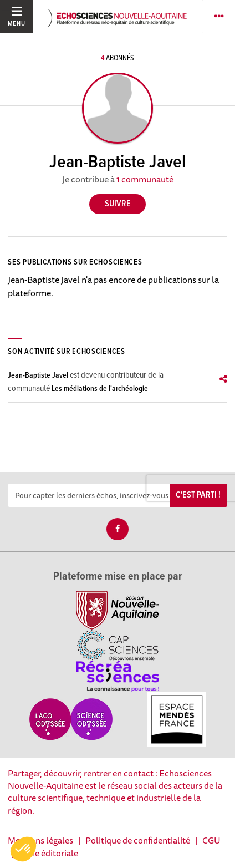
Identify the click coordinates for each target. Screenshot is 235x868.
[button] (23, 849)
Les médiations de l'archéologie (100, 389)
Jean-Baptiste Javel (38, 375)
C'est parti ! (198, 495)
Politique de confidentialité (138, 840)
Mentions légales (40, 840)
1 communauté (145, 179)
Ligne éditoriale (48, 853)
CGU (211, 840)
